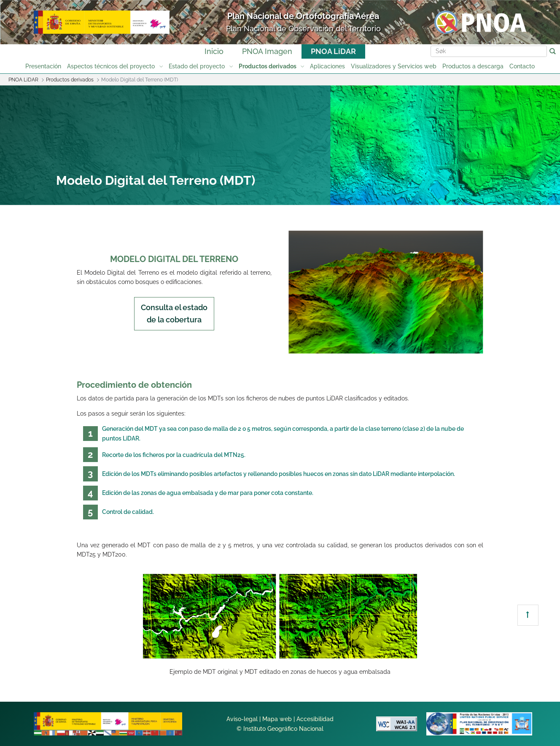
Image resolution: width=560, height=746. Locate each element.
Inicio (214, 51)
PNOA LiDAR (333, 51)
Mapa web (277, 719)
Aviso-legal (242, 719)
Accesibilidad (315, 719)
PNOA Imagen (267, 51)
